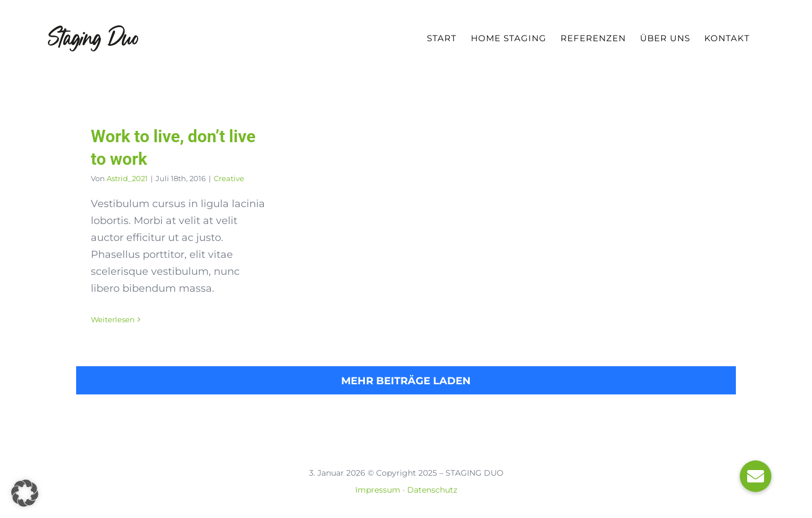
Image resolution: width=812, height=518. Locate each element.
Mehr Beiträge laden (406, 381)
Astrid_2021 (127, 178)
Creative (229, 178)
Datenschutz (432, 490)
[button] (25, 493)
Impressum (378, 490)
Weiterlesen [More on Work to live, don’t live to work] (113, 319)
